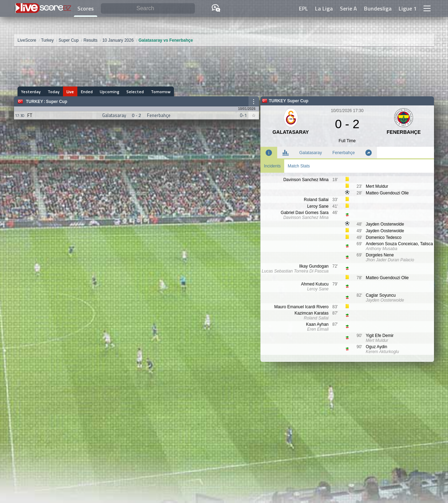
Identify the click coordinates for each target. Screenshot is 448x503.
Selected (135, 92)
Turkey (34, 102)
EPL (303, 8)
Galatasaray (311, 153)
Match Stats (299, 166)
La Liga (324, 8)
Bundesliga (378, 8)
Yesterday (31, 92)
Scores (86, 8)
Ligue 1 (408, 8)
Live (70, 92)
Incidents (272, 166)
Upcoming (110, 92)
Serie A (348, 8)
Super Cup (57, 102)
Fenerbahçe (344, 153)
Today (54, 92)
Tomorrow (161, 92)
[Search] (148, 9)
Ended (87, 92)
